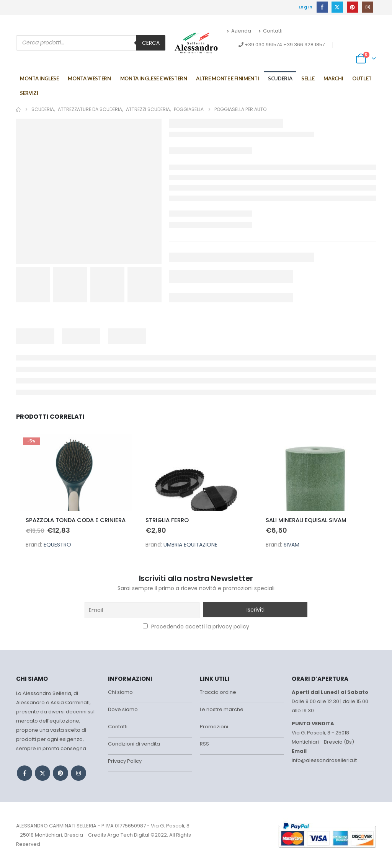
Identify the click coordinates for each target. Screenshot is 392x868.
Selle (308, 78)
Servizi (29, 93)
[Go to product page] (76, 473)
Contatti (271, 31)
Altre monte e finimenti (227, 78)
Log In (306, 7)
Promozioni (214, 727)
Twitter (42, 773)
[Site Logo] (196, 43)
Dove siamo (123, 709)
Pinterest (60, 773)
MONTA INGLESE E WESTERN (154, 78)
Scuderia (280, 78)
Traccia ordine (218, 692)
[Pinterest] (352, 7)
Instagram (78, 773)
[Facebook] (322, 7)
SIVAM (292, 545)
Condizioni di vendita (134, 744)
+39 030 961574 (263, 45)
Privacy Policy (125, 761)
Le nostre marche (222, 709)
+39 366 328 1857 (304, 45)
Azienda (239, 31)
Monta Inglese (39, 78)
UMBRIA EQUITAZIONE (190, 545)
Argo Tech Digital (128, 835)
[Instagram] (367, 7)
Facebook (24, 773)
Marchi (333, 78)
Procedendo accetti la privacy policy (196, 627)
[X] (337, 7)
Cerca (151, 43)
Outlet (362, 78)
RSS (204, 744)
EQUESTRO (57, 545)
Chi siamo (120, 692)
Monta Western (89, 78)
